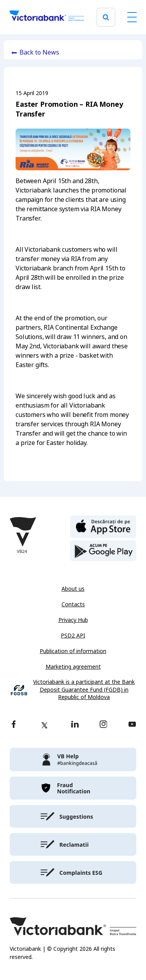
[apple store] (103, 526)
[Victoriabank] (47, 17)
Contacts (73, 604)
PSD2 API (73, 636)
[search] (106, 17)
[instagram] (103, 725)
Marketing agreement (73, 667)
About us (73, 589)
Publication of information (73, 651)
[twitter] (44, 725)
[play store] (103, 551)
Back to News (39, 52)
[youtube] (132, 725)
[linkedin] (75, 725)
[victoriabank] (73, 759)
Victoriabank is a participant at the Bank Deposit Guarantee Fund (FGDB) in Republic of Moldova (84, 690)
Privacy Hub (73, 620)
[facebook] (14, 725)
